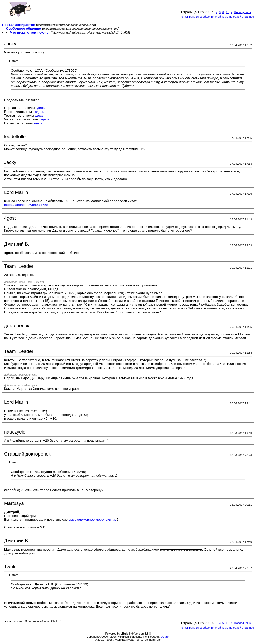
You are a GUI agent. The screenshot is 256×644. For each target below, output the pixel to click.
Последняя (243, 12)
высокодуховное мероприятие (93, 520)
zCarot (165, 637)
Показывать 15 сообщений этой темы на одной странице (217, 17)
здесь (40, 108)
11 (227, 12)
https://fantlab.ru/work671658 (26, 205)
